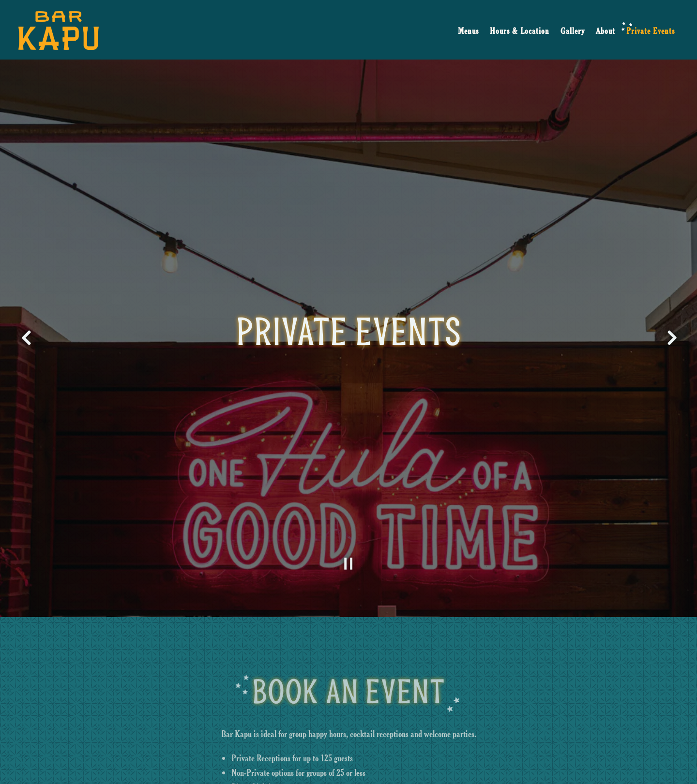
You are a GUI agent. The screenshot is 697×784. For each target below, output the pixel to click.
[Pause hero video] (348, 541)
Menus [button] (468, 31)
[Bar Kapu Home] (59, 29)
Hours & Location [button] (520, 31)
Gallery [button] (573, 31)
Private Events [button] (651, 31)
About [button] (606, 31)
